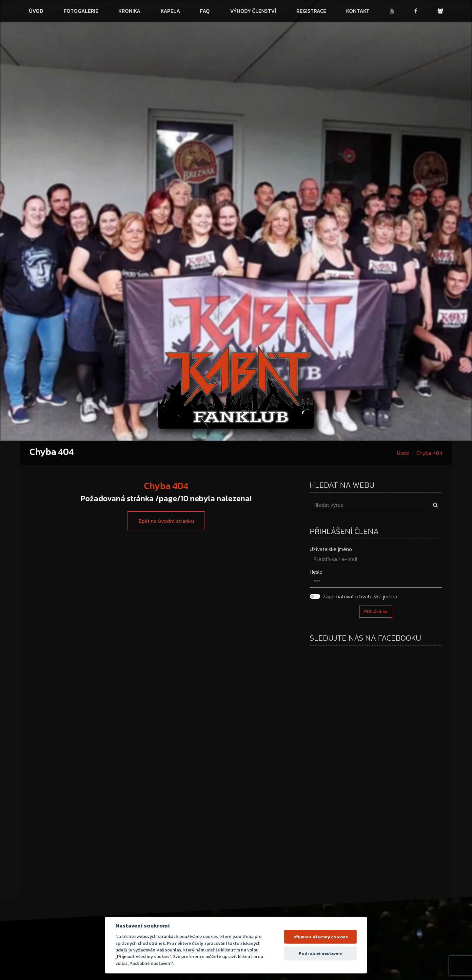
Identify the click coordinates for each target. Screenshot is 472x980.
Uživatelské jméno (331, 549)
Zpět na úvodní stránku (166, 521)
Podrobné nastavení (321, 953)
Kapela (170, 11)
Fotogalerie (81, 11)
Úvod (36, 11)
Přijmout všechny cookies (321, 937)
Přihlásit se (376, 612)
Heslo (316, 572)
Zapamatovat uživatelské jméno (360, 596)
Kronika (129, 11)
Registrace (311, 11)
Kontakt (358, 11)
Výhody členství (253, 11)
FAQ (205, 11)
